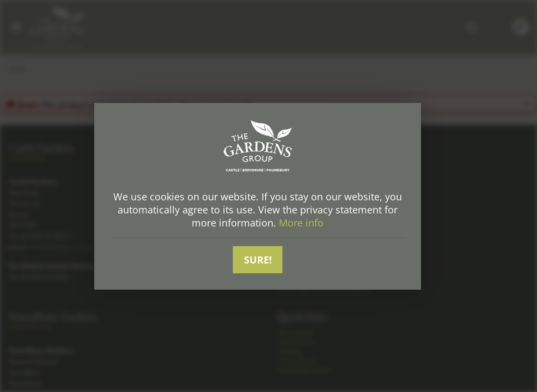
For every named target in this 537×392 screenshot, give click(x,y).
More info (301, 223)
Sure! (258, 260)
